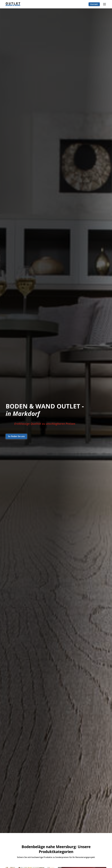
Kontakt (94, 4)
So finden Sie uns (16, 436)
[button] (104, 4)
